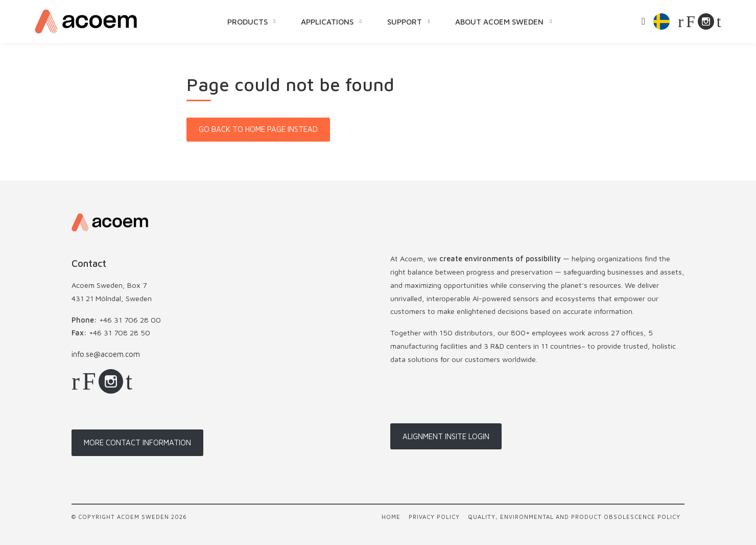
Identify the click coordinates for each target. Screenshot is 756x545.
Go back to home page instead (258, 129)
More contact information (137, 442)
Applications (327, 21)
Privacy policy (434, 517)
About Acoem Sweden (499, 21)
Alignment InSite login (446, 436)
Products (247, 21)
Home (391, 517)
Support (405, 21)
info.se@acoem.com (106, 354)
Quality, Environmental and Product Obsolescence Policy (574, 517)
